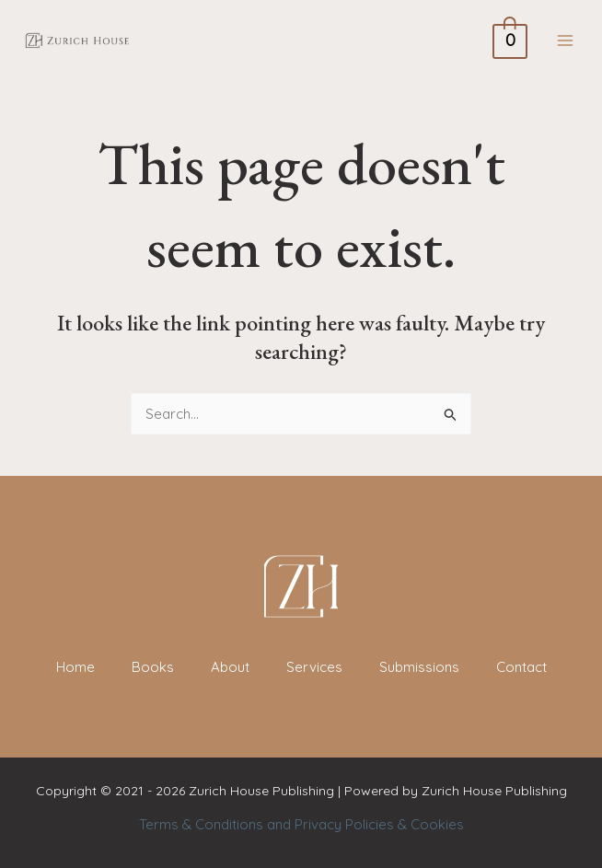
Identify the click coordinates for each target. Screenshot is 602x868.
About (230, 667)
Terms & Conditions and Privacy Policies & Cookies (301, 824)
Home (75, 667)
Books (153, 667)
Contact (521, 667)
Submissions (419, 667)
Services (314, 667)
